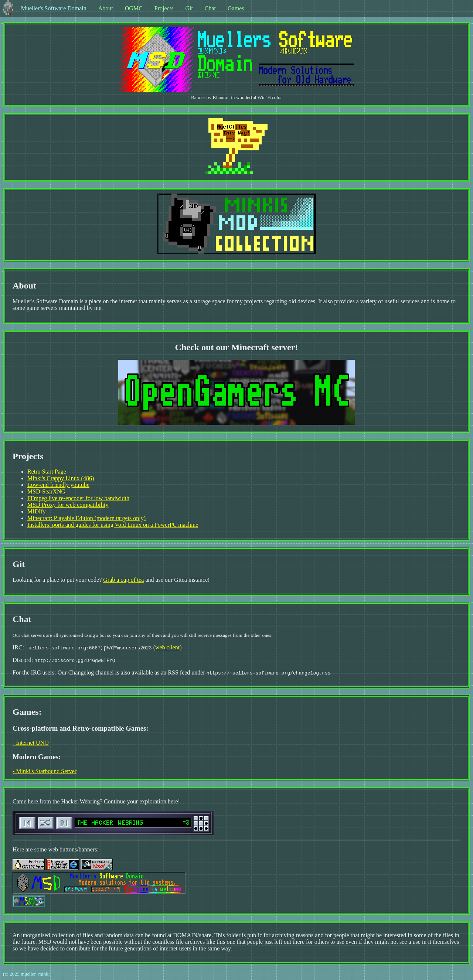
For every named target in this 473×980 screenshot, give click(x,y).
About (106, 8)
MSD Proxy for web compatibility (68, 505)
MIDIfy (37, 511)
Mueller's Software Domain (54, 8)
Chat (210, 8)
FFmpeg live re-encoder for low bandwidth (78, 498)
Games (236, 8)
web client (167, 647)
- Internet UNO (31, 743)
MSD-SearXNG (46, 491)
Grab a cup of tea (123, 580)
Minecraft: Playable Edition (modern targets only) (86, 518)
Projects (164, 8)
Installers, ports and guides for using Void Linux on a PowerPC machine (113, 525)
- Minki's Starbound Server (45, 771)
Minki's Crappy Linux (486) (61, 478)
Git (189, 8)
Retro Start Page (47, 472)
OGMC (134, 8)
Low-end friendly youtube (58, 485)
